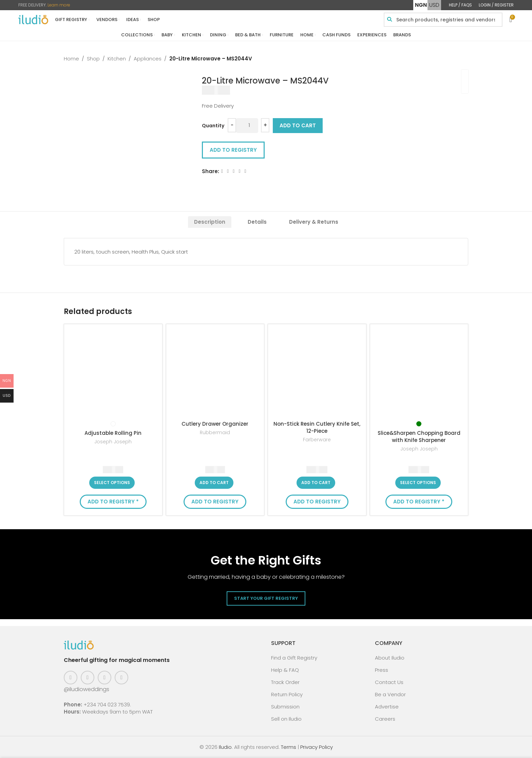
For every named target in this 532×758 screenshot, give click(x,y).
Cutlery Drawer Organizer (215, 424)
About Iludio (390, 658)
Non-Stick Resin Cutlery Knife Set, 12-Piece (317, 427)
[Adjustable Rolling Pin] (113, 373)
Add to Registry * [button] (113, 502)
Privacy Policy (317, 747)
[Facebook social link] (222, 171)
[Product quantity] (247, 126)
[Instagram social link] (88, 678)
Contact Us (389, 682)
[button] (214, 483)
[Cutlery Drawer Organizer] (215, 373)
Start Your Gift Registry (266, 598)
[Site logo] (33, 19)
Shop (93, 59)
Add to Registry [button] (233, 150)
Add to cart (298, 125)
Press (382, 670)
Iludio (225, 747)
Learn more (59, 5)
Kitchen (117, 59)
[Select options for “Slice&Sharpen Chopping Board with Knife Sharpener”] (418, 483)
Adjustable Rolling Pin (113, 433)
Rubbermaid (215, 433)
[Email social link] (234, 171)
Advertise (387, 707)
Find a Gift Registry (294, 658)
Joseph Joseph (113, 442)
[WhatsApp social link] (245, 171)
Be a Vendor (390, 694)
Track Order (285, 682)
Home (71, 59)
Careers (385, 719)
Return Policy (287, 694)
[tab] (210, 222)
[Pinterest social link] (104, 678)
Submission (285, 707)
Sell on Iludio (286, 719)
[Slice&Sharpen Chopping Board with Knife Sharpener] (419, 373)
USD (434, 5)
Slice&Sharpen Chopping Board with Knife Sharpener (419, 437)
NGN (421, 5)
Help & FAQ (285, 670)
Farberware (317, 440)
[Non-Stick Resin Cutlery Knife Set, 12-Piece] (317, 373)
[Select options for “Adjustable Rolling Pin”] (112, 483)
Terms (289, 747)
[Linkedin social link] (240, 171)
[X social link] (228, 171)
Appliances (148, 59)
